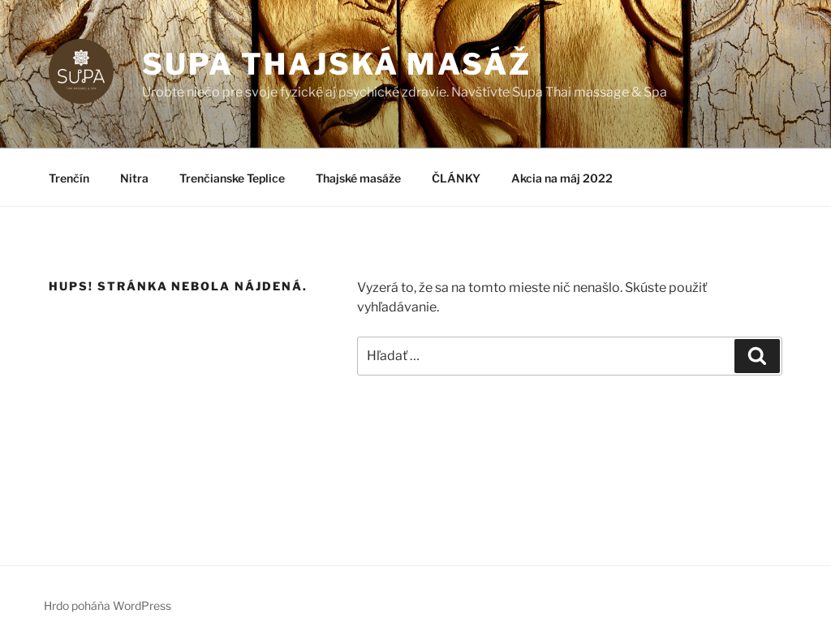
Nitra (134, 178)
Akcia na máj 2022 (562, 178)
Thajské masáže (358, 178)
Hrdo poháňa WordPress (108, 605)
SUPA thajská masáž (337, 64)
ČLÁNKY (456, 178)
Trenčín (69, 178)
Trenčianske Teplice (232, 178)
